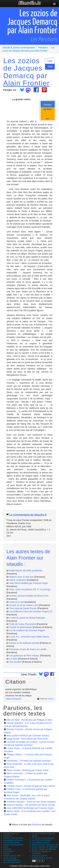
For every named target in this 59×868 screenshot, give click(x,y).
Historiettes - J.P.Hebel (29, 761)
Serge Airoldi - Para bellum (27, 739)
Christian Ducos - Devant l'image (31, 786)
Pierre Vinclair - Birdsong (28, 770)
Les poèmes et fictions (13, 840)
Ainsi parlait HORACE (28, 736)
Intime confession (18, 580)
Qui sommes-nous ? (12, 862)
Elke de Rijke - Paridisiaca (29, 720)
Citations (7, 849)
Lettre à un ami (17, 602)
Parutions (37, 825)
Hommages (8, 851)
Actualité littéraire (11, 834)
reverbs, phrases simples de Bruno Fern (29, 596)
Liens (6, 847)
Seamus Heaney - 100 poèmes (31, 805)
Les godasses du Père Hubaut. (24, 656)
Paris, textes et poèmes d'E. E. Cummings (30, 589)
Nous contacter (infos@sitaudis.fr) (11, 859)
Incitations (8, 836)
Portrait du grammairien (21, 627)
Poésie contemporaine (13, 838)
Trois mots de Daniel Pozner (23, 608)
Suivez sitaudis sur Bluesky (44, 849)
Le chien (13, 659)
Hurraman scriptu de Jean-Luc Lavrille (28, 649)
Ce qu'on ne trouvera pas (43, 838)
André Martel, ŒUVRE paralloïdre (26, 571)
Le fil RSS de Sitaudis (42, 840)
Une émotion (15, 662)
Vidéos (6, 854)
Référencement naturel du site (45, 845)
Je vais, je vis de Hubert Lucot (24, 605)
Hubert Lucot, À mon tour (22, 577)
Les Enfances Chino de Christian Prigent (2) (31, 611)
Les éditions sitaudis (41, 842)
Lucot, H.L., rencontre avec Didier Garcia (29, 637)
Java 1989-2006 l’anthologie (30, 808)
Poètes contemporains (13, 845)
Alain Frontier (26, 83)
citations (51, 699)
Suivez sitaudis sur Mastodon (45, 847)
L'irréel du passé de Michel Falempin (27, 618)
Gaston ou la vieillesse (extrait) (24, 643)
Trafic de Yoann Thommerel (23, 624)
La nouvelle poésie (12, 842)
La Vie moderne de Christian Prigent (27, 630)
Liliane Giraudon (13, 699)
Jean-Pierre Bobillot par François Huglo (28, 583)
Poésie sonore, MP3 (12, 856)
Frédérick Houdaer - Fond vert (31, 802)
